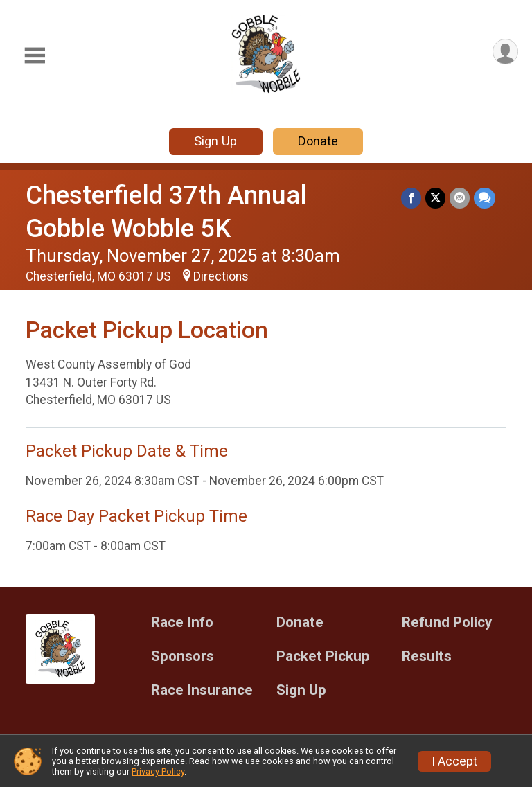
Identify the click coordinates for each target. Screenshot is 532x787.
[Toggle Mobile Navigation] (35, 56)
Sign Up (215, 141)
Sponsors (183, 656)
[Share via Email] (460, 198)
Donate (318, 141)
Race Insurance (202, 690)
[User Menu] (505, 52)
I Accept (454, 761)
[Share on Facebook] (411, 198)
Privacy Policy (158, 771)
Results (427, 656)
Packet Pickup (323, 656)
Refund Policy (447, 622)
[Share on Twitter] (435, 198)
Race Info (182, 622)
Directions (221, 276)
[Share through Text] (485, 198)
